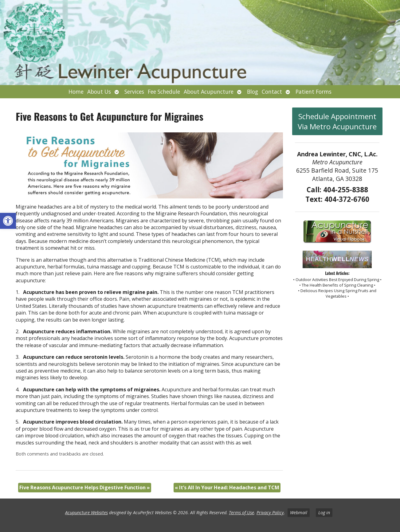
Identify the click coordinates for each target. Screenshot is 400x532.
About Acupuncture (209, 92)
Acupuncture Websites (86, 512)
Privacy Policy (270, 512)
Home (76, 92)
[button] (8, 221)
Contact (272, 92)
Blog (253, 92)
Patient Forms (314, 92)
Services (134, 92)
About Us (99, 92)
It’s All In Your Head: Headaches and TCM (227, 487)
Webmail (299, 512)
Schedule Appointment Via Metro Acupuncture (337, 121)
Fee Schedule (164, 92)
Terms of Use (241, 512)
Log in (324, 512)
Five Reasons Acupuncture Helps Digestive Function (85, 487)
